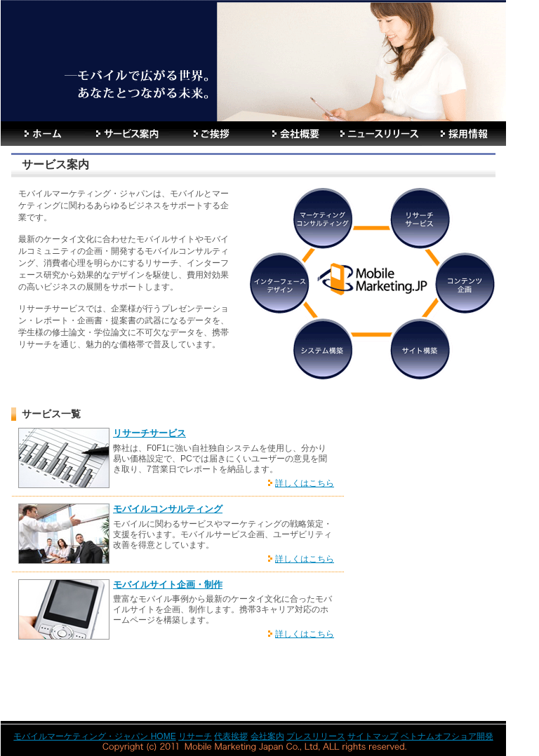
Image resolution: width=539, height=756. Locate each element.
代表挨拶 (231, 736)
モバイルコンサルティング (168, 509)
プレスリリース (316, 736)
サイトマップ (373, 736)
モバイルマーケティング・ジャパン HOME (94, 736)
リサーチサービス (149, 433)
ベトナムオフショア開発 (447, 736)
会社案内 (267, 736)
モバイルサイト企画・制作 (168, 585)
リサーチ (195, 736)
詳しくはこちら (305, 483)
